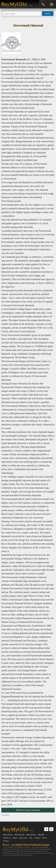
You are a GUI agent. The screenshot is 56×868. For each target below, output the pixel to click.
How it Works (8, 835)
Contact (37, 838)
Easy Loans (23, 838)
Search (48, 14)
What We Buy (31, 835)
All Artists (5, 815)
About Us (7, 838)
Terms (44, 838)
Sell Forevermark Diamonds (28, 810)
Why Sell (41, 835)
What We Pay (19, 835)
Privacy (6, 841)
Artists (15, 838)
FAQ (31, 838)
